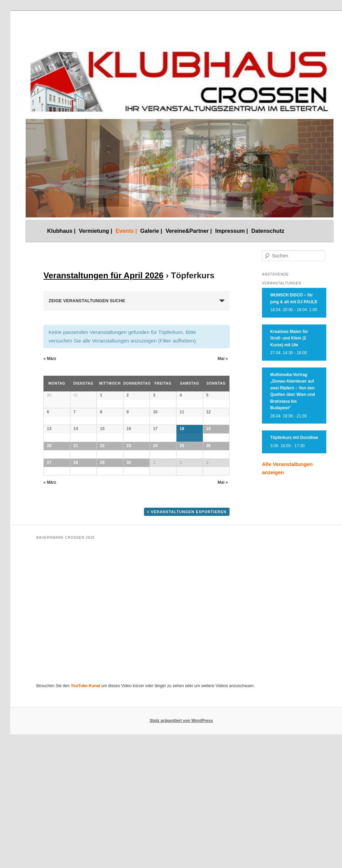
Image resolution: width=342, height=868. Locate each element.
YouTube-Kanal (85, 850)
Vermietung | (96, 231)
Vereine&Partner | (189, 231)
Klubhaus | (61, 231)
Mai (223, 359)
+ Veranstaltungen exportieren (187, 676)
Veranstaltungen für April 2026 (103, 275)
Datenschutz (268, 231)
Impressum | (232, 231)
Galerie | (151, 231)
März (50, 359)
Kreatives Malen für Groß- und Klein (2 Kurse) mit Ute (289, 338)
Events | (126, 231)
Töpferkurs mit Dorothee (294, 438)
